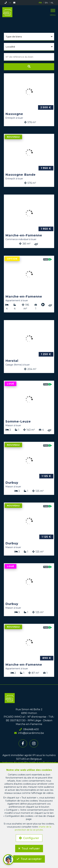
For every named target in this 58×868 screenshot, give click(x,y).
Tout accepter (31, 859)
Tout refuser (31, 849)
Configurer (31, 838)
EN (46, 3)
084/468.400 (29, 729)
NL (52, 3)
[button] (29, 47)
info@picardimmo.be (29, 733)
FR (40, 3)
